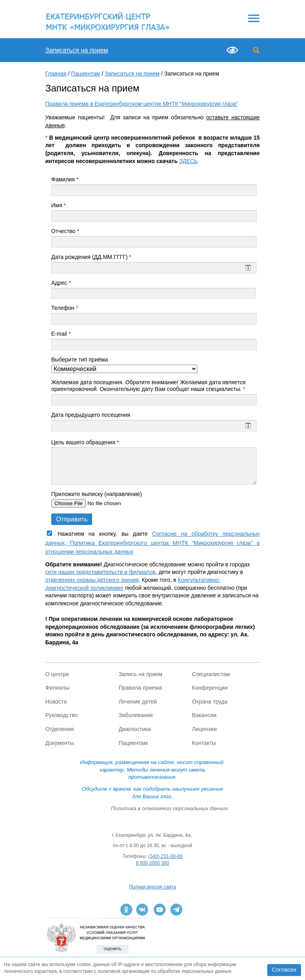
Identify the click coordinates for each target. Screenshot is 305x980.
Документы (60, 743)
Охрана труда (209, 702)
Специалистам (211, 674)
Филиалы (57, 688)
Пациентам (86, 74)
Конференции (210, 688)
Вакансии (204, 715)
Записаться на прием (77, 50)
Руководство (62, 715)
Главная (56, 74)
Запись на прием (141, 674)
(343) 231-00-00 (166, 856)
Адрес (61, 283)
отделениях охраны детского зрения (92, 580)
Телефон (65, 308)
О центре (57, 674)
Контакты (204, 743)
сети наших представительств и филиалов (100, 572)
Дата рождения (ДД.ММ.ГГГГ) (91, 257)
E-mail (61, 334)
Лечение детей (138, 702)
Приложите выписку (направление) (97, 494)
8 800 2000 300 (152, 863)
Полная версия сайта (153, 887)
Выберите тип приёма (80, 360)
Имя (59, 205)
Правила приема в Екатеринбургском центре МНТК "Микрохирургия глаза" (142, 104)
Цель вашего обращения (85, 442)
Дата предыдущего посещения (91, 415)
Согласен (284, 970)
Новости (56, 702)
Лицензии (204, 729)
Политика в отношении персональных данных (169, 808)
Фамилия (65, 179)
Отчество (65, 231)
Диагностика (135, 729)
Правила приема (140, 688)
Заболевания (136, 715)
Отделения (59, 729)
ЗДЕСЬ (188, 161)
